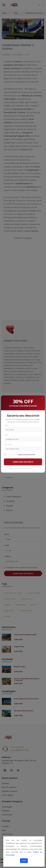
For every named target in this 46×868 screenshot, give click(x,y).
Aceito (24, 861)
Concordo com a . (21, 455)
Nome (6, 425)
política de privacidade (27, 455)
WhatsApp (8, 444)
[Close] (42, 398)
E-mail (6, 435)
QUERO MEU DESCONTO (23, 462)
